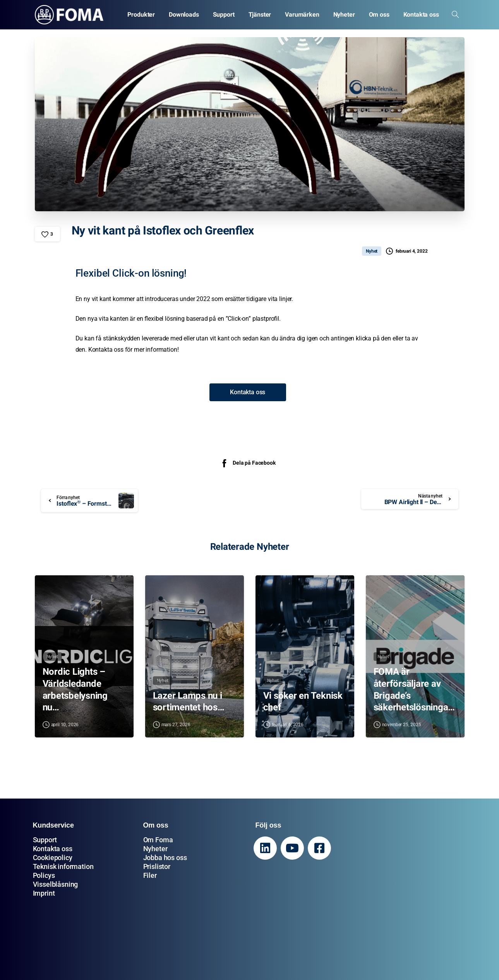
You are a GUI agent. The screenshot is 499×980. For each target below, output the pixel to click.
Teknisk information (63, 866)
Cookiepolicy (53, 858)
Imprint (44, 893)
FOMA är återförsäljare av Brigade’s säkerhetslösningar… (413, 690)
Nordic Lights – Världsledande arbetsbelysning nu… (75, 689)
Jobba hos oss (165, 858)
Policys (44, 875)
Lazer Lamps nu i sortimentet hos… (189, 702)
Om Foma (158, 840)
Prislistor (157, 866)
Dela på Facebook (247, 463)
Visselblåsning (56, 884)
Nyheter (155, 849)
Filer (150, 875)
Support (45, 840)
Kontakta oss (53, 849)
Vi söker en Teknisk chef (303, 702)
